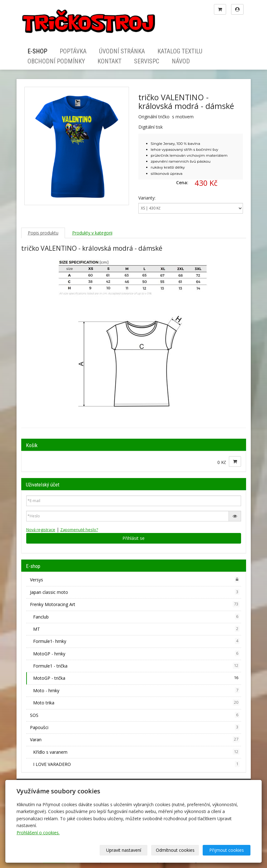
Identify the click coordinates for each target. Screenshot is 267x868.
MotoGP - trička (136, 678)
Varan (135, 739)
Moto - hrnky (136, 690)
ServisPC (147, 61)
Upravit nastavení (124, 850)
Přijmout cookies (227, 850)
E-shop (37, 51)
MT (136, 629)
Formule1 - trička (136, 666)
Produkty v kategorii (92, 233)
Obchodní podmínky (56, 61)
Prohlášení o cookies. (38, 833)
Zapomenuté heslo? (79, 530)
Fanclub (136, 617)
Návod (181, 61)
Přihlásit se (133, 538)
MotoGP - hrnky (136, 653)
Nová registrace (41, 530)
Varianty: (147, 198)
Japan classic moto (135, 592)
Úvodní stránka (122, 51)
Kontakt (109, 61)
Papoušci (135, 727)
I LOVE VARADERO (136, 764)
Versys (135, 579)
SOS (135, 715)
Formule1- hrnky (136, 641)
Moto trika (136, 703)
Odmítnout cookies (175, 850)
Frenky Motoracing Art (135, 604)
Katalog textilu (180, 51)
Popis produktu (43, 233)
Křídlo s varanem (136, 752)
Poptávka (73, 51)
